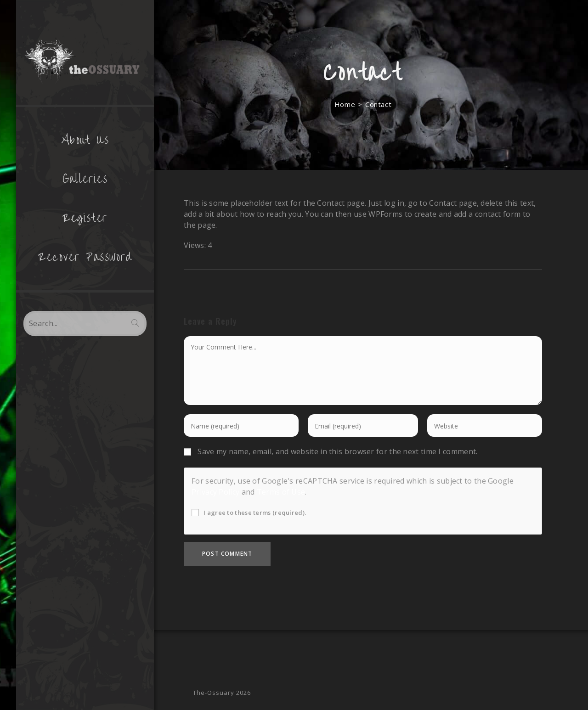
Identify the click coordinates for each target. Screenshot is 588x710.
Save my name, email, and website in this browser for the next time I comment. (337, 451)
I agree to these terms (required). (249, 513)
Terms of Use (281, 492)
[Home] (345, 104)
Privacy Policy (215, 492)
